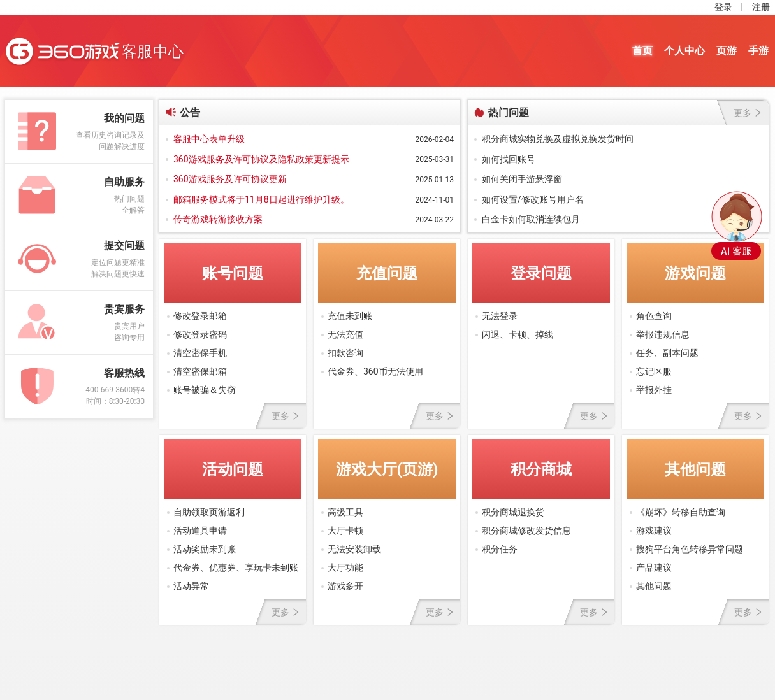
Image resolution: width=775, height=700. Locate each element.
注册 (761, 7)
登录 (723, 7)
